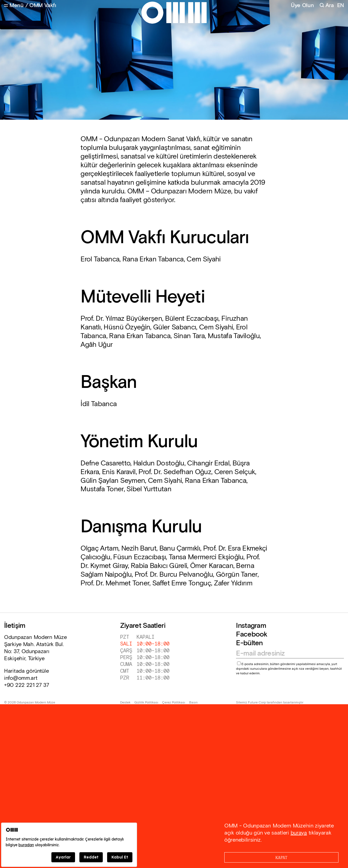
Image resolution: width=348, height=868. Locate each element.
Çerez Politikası (174, 703)
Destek (125, 703)
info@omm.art (21, 678)
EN (341, 6)
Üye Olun (302, 5)
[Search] (327, 6)
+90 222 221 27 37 (27, 685)
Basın (193, 703)
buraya (299, 833)
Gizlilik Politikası (146, 703)
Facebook (252, 634)
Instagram (251, 626)
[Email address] (287, 654)
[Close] (281, 857)
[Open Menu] (14, 6)
